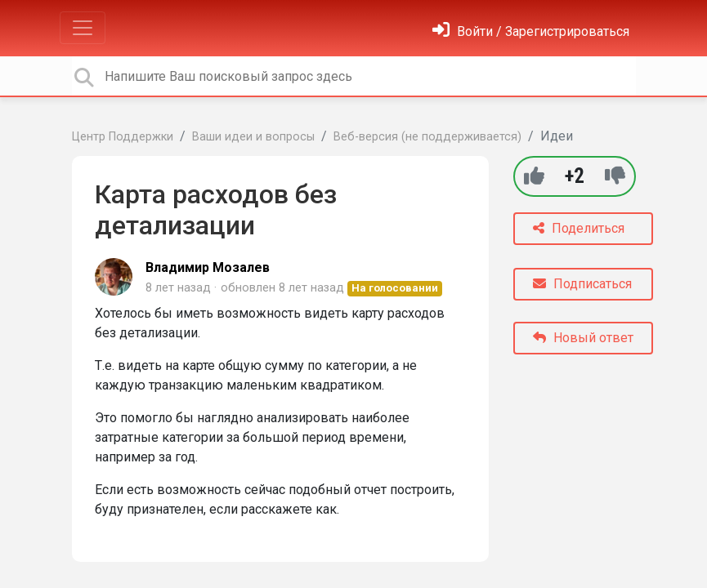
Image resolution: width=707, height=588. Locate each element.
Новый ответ (583, 338)
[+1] (534, 176)
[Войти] (531, 31)
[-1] (615, 176)
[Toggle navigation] (83, 28)
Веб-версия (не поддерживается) (427, 137)
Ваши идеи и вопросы (253, 137)
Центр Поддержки (123, 137)
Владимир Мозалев (208, 267)
